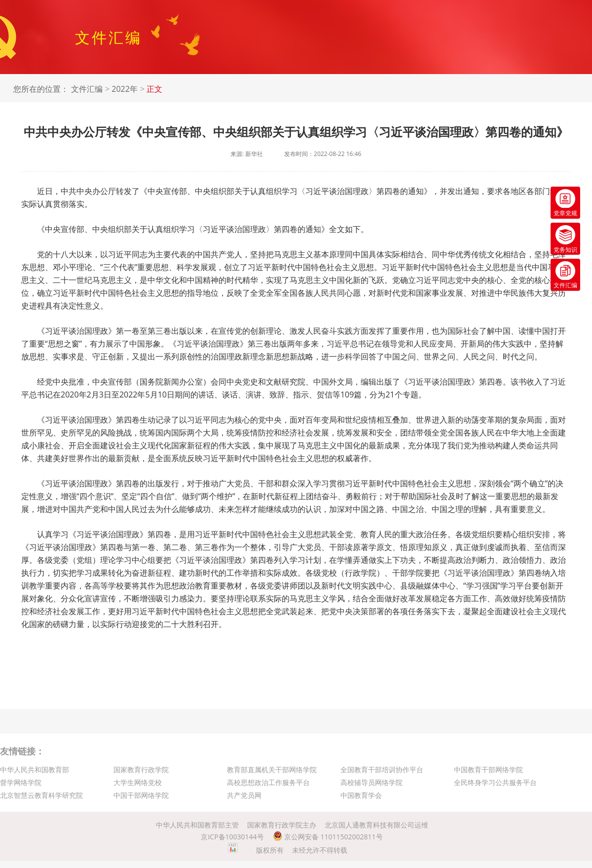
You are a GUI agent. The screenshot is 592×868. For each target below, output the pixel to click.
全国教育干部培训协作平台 (382, 769)
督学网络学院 (21, 782)
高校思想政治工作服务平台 (268, 782)
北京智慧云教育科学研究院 (41, 795)
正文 (154, 89)
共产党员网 (244, 795)
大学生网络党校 (138, 782)
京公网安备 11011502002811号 (328, 837)
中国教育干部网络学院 (488, 769)
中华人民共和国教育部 (35, 769)
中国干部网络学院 (141, 795)
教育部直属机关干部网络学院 (272, 769)
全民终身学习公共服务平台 (495, 782)
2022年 (125, 89)
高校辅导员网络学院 (371, 782)
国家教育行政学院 (141, 769)
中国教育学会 (361, 795)
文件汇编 (87, 89)
